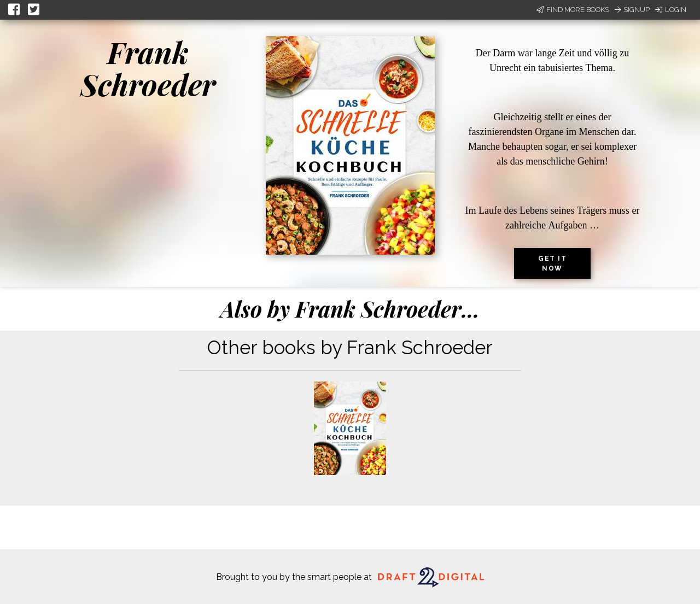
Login (671, 10)
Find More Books (573, 10)
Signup (632, 10)
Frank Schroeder (148, 68)
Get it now (552, 263)
